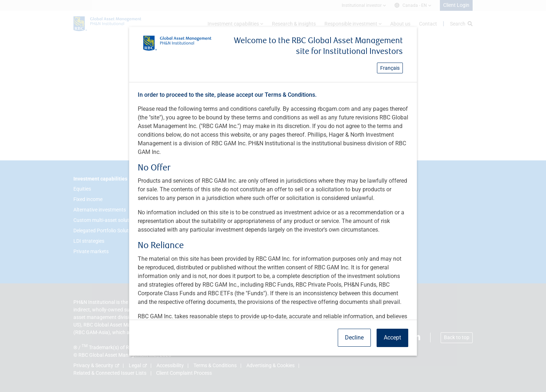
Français (390, 68)
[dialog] (273, 196)
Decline (354, 338)
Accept (392, 338)
